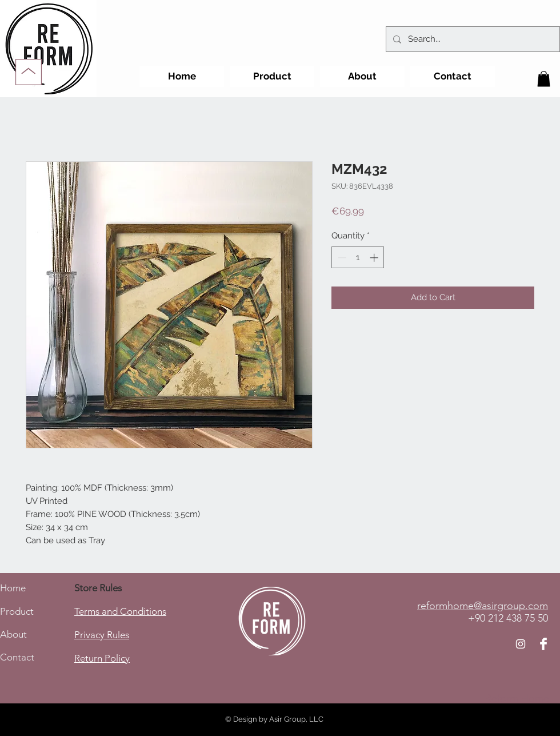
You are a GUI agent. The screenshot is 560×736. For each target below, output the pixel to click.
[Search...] (472, 39)
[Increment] (375, 258)
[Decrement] (341, 258)
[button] (544, 79)
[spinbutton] (358, 258)
